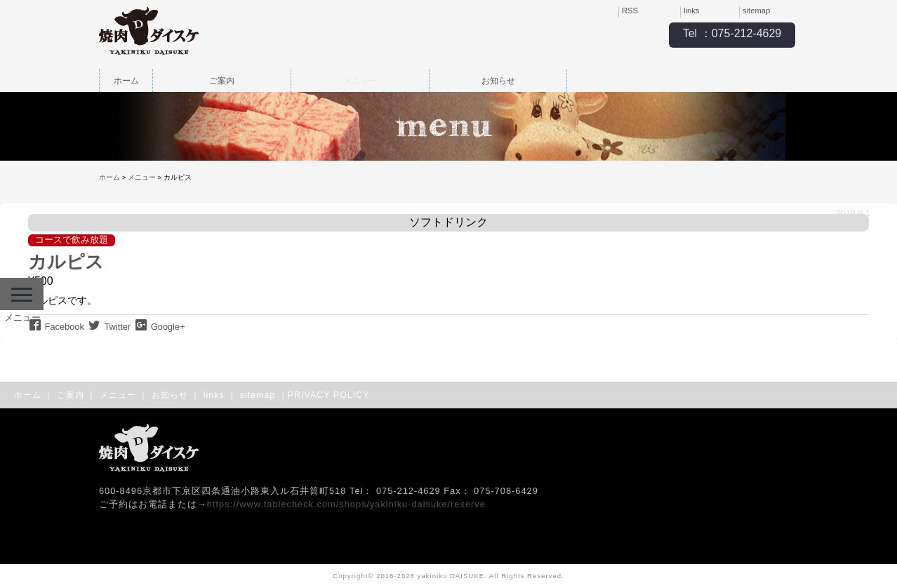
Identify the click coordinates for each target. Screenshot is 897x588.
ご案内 (222, 81)
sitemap (756, 11)
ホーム (126, 81)
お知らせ (498, 81)
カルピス (66, 262)
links (691, 11)
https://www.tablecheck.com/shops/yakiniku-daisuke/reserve (346, 504)
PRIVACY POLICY (329, 395)
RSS (630, 11)
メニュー (360, 81)
